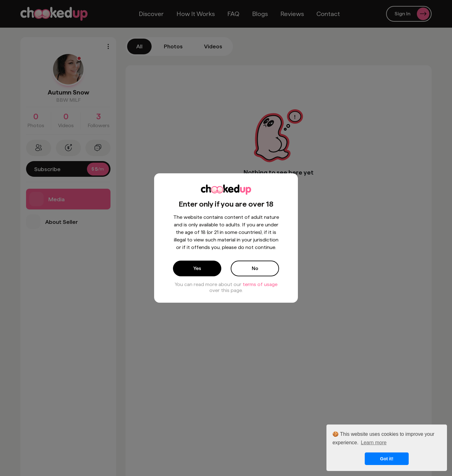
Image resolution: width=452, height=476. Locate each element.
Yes (197, 268)
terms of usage (260, 284)
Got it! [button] (387, 459)
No (255, 268)
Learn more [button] (374, 443)
